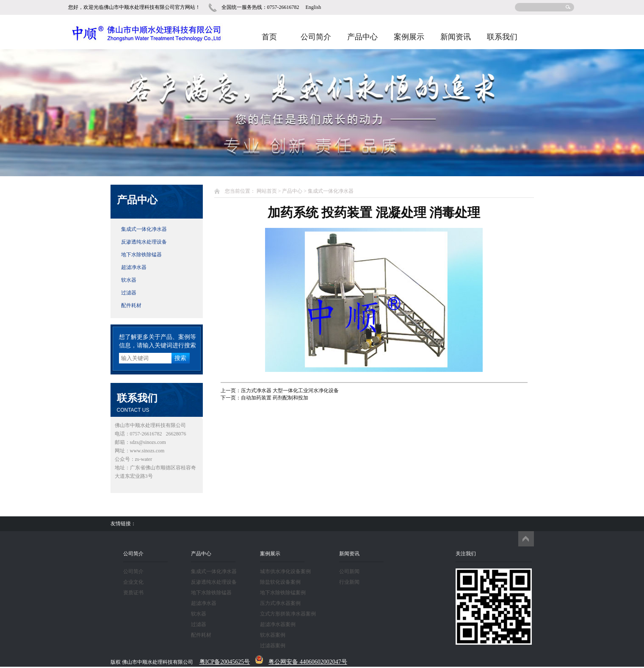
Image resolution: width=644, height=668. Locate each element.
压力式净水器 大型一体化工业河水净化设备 (290, 391)
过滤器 (129, 293)
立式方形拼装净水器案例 (288, 614)
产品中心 (362, 37)
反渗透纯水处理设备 (144, 242)
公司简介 (316, 37)
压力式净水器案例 (280, 603)
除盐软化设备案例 (280, 582)
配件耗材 (131, 305)
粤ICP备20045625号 (225, 662)
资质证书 (133, 593)
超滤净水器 (134, 267)
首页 (269, 37)
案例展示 (409, 37)
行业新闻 (349, 582)
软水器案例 (273, 635)
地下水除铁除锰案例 (283, 593)
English (314, 7)
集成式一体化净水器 (144, 229)
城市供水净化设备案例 (285, 571)
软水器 (129, 280)
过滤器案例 (273, 646)
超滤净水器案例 (278, 624)
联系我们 (502, 37)
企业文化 (133, 582)
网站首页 (267, 191)
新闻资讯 (456, 37)
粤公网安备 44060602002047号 (308, 662)
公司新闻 (349, 571)
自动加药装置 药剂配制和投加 (275, 398)
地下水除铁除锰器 (141, 255)
